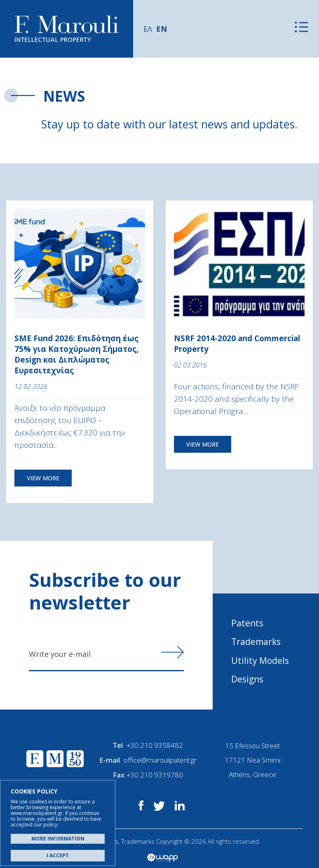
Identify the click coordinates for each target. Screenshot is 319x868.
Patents (247, 623)
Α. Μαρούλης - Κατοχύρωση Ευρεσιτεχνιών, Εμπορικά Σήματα (67, 29)
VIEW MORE (43, 478)
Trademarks (256, 642)
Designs (247, 679)
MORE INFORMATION (58, 839)
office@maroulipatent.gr (160, 760)
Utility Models (260, 661)
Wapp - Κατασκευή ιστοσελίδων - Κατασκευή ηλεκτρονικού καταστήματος (163, 858)
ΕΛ (148, 29)
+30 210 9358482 (155, 746)
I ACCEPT (58, 855)
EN (162, 29)
